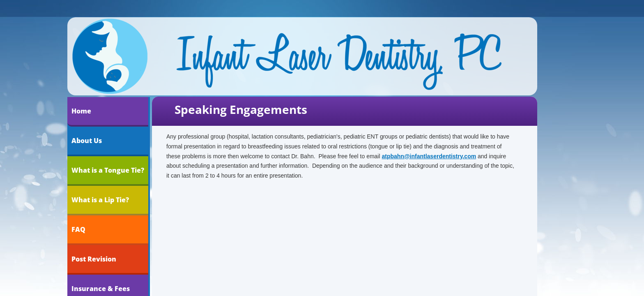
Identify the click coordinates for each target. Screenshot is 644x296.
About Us (87, 141)
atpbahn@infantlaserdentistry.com (429, 156)
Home (81, 111)
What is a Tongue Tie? (108, 170)
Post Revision (94, 259)
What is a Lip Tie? (100, 200)
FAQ (78, 229)
